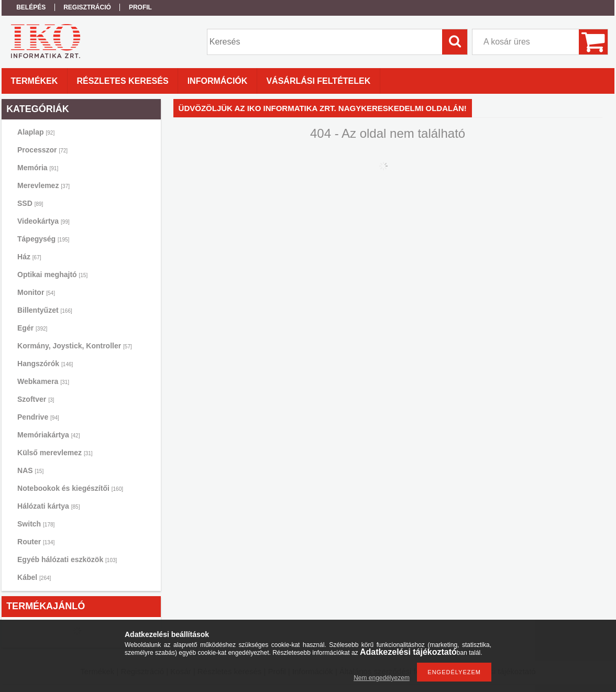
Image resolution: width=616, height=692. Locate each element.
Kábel (34, 577)
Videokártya (43, 221)
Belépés (31, 7)
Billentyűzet (45, 310)
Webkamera (43, 381)
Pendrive (38, 417)
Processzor (42, 150)
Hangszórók (45, 364)
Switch (36, 524)
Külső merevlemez (55, 453)
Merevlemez (43, 185)
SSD (30, 203)
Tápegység (43, 239)
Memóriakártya (48, 435)
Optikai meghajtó (52, 274)
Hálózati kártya (48, 506)
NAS (30, 470)
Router (36, 542)
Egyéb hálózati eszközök (67, 559)
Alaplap (36, 132)
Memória (38, 168)
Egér (32, 328)
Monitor (36, 292)
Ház (29, 257)
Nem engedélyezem (382, 678)
